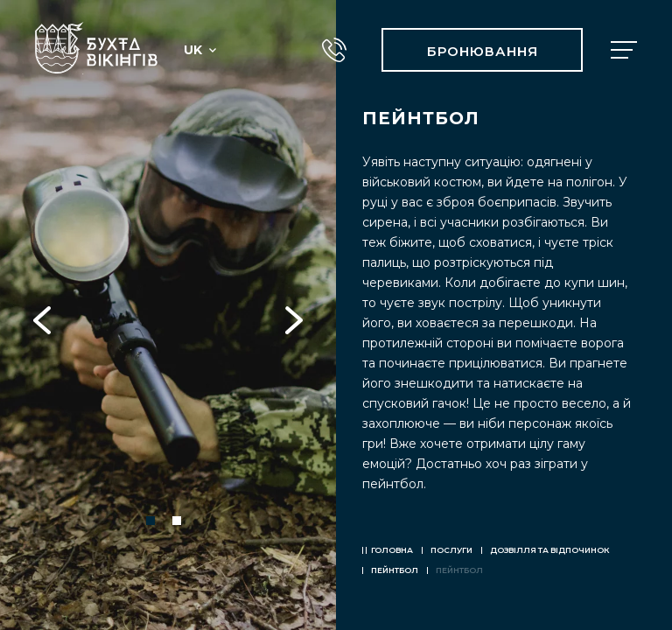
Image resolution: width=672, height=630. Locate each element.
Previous (42, 315)
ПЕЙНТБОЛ (395, 570)
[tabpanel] (168, 315)
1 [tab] (150, 521)
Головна (392, 550)
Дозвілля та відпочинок (550, 550)
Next (294, 315)
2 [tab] (177, 521)
